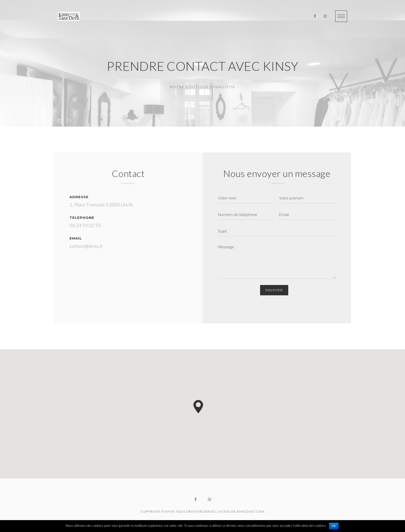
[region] (202, 414)
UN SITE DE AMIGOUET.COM (241, 511)
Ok (334, 526)
